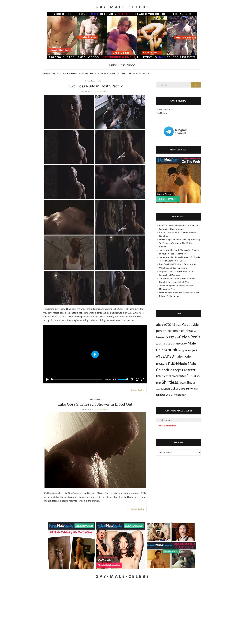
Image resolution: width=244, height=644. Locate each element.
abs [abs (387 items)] (159, 324)
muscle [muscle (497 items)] (162, 363)
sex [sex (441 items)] (194, 375)
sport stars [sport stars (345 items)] (172, 388)
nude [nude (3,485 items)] (173, 363)
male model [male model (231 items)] (183, 356)
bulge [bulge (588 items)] (170, 337)
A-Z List (122, 74)
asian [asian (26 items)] (179, 325)
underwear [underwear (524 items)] (165, 394)
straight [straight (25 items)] (185, 389)
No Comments (102, 91)
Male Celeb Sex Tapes (103, 74)
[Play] (47, 379)
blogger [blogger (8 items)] (194, 331)
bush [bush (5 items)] (177, 338)
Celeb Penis (70, 74)
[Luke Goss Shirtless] (95, 450)
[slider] (76, 379)
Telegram (135, 74)
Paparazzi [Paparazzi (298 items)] (189, 370)
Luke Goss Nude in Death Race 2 (95, 86)
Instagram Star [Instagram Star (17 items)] (185, 351)
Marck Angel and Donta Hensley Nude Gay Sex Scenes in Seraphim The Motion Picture (180, 243)
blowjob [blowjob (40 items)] (161, 337)
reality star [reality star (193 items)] (164, 376)
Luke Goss (90, 81)
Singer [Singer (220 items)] (191, 383)
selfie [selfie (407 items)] (186, 375)
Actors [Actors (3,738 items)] (169, 324)
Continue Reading (137, 390)
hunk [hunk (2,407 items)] (172, 350)
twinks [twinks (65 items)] (194, 389)
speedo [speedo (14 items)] (160, 389)
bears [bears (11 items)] (191, 325)
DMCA (147, 74)
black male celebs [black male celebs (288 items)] (178, 331)
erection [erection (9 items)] (176, 344)
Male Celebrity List (167, 426)
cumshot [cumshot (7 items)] (160, 344)
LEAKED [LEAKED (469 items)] (167, 356)
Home (47, 74)
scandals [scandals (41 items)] (177, 376)
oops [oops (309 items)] (178, 370)
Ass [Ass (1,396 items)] (185, 324)
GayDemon (162, 113)
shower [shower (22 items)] (182, 383)
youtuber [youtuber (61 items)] (180, 395)
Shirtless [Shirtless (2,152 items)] (170, 382)
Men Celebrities (164, 109)
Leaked (84, 74)
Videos (57, 74)
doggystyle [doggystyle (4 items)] (168, 344)
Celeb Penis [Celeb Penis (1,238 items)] (190, 337)
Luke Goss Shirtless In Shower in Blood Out (95, 404)
